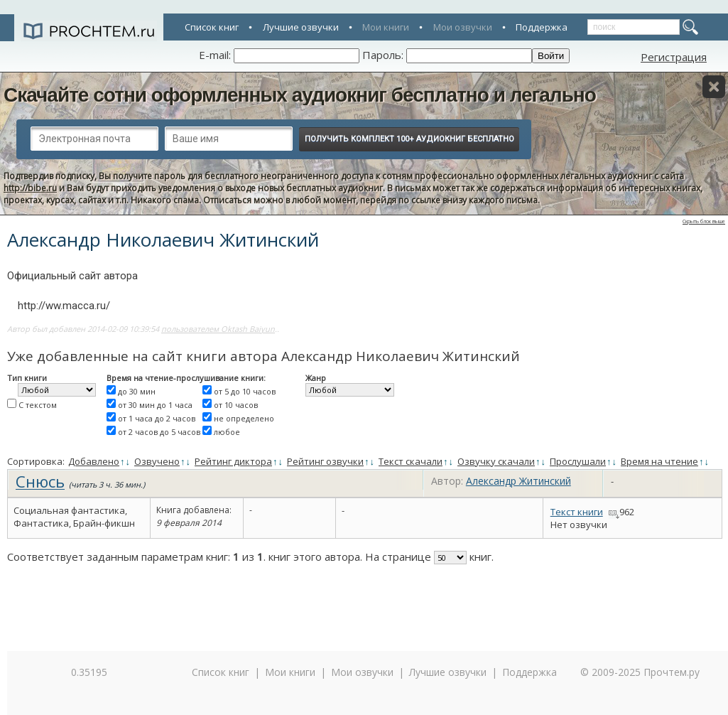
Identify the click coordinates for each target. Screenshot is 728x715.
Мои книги (386, 27)
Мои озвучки (463, 27)
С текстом (38, 405)
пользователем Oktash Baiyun (218, 329)
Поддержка (542, 27)
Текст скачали (411, 461)
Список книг (212, 27)
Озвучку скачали (496, 461)
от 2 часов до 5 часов (159, 432)
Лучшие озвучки (301, 27)
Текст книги (577, 512)
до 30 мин (137, 391)
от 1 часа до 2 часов (157, 418)
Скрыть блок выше (704, 221)
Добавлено (94, 461)
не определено (244, 418)
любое (227, 432)
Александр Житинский (518, 481)
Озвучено (157, 461)
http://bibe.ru (30, 188)
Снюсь (40, 481)
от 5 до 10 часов (245, 391)
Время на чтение (659, 461)
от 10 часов (236, 405)
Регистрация (674, 57)
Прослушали (578, 461)
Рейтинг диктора (233, 461)
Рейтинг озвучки (325, 461)
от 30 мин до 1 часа (155, 405)
